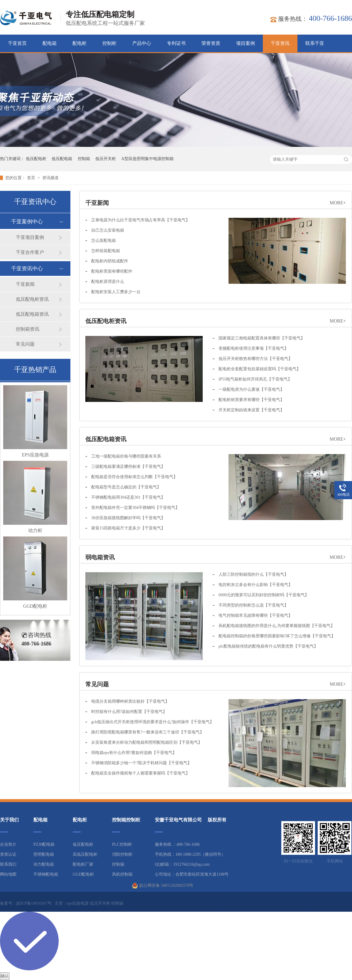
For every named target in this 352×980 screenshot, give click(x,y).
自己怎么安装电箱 (108, 230)
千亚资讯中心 (27, 269)
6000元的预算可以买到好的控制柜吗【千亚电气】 (264, 595)
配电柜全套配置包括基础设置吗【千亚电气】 (260, 369)
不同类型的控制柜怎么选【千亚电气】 (253, 605)
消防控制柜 (122, 854)
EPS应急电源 (35, 455)
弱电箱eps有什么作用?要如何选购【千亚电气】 (134, 753)
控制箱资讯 (28, 329)
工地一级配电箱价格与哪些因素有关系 (126, 456)
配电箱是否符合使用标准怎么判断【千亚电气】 (134, 477)
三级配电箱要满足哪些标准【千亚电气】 (128, 467)
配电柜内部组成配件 (110, 261)
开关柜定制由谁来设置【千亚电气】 (251, 410)
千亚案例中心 (27, 222)
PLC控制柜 (122, 844)
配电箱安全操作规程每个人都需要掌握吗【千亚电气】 (141, 773)
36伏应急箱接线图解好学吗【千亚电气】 (128, 518)
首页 (32, 178)
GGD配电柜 (35, 606)
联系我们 (8, 864)
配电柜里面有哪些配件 (112, 271)
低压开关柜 (106, 159)
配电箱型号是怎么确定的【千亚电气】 (126, 487)
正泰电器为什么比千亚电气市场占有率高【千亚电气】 (141, 220)
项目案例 (246, 43)
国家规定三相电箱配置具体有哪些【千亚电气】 (262, 338)
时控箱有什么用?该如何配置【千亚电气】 (129, 712)
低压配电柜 (36, 159)
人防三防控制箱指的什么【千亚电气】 (253, 574)
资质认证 (8, 854)
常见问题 (97, 684)
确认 (5, 976)
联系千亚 (315, 43)
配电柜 (79, 43)
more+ (338, 203)
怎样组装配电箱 (106, 251)
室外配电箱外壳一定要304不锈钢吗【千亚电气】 (135, 508)
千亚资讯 (280, 43)
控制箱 (84, 159)
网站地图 (8, 874)
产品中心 (142, 43)
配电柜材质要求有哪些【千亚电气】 (251, 400)
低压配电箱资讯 (106, 439)
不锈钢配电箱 (46, 874)
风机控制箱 (122, 874)
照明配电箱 (44, 854)
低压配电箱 (62, 159)
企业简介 (8, 844)
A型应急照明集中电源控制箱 (148, 159)
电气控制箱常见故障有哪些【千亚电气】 (255, 615)
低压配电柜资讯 (106, 321)
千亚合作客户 (30, 252)
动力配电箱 (44, 864)
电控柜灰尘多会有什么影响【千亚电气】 (255, 585)
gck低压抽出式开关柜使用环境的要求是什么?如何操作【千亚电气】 (153, 722)
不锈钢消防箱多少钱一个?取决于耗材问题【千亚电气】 (141, 763)
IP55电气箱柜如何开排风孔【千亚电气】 (255, 379)
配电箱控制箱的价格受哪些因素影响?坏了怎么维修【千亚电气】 (277, 636)
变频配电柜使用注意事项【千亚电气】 (253, 348)
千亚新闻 (97, 203)
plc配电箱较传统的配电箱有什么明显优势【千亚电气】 (268, 646)
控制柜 (109, 43)
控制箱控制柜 (126, 820)
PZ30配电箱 (44, 844)
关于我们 (9, 820)
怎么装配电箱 (104, 241)
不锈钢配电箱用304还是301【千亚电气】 (128, 497)
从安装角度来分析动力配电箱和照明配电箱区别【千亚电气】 (147, 742)
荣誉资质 (211, 43)
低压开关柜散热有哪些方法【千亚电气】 (255, 359)
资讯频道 (50, 178)
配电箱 (50, 43)
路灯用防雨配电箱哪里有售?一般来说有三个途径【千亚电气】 (148, 732)
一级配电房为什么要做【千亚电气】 (251, 389)
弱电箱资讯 (100, 557)
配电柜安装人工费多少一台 (116, 292)
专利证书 (176, 43)
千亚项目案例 (30, 237)
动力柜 (35, 530)
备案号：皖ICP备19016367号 (26, 903)
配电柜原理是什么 (108, 282)
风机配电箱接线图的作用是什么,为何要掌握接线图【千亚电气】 (277, 626)
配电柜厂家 (83, 864)
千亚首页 (17, 43)
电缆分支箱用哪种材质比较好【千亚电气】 (130, 701)
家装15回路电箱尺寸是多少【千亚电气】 (128, 528)
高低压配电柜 (85, 854)
